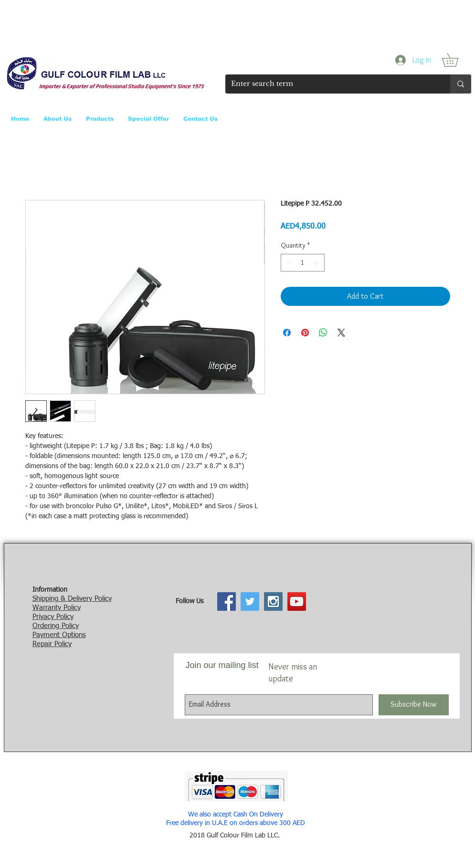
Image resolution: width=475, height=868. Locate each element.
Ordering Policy (56, 626)
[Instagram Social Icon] (273, 601)
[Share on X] (341, 333)
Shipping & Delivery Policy (72, 599)
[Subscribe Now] (414, 705)
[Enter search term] (331, 84)
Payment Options (59, 635)
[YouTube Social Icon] (297, 601)
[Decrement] (288, 263)
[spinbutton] (303, 263)
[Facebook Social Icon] (227, 601)
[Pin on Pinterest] (305, 333)
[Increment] (317, 263)
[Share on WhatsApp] (323, 333)
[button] (457, 60)
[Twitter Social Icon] (250, 601)
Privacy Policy (53, 617)
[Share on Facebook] (287, 333)
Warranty (47, 608)
